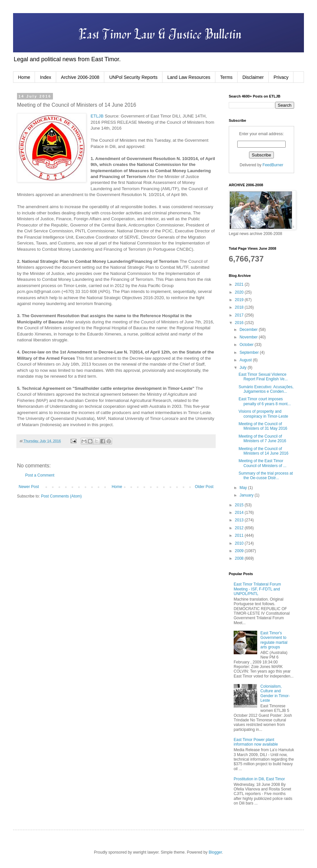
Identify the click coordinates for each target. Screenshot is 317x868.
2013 (240, 520)
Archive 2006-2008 (80, 77)
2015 (240, 505)
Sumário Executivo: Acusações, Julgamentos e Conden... (266, 389)
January (247, 495)
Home (24, 77)
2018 (240, 307)
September (250, 353)
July (244, 368)
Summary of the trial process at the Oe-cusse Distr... (266, 476)
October (247, 345)
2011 (240, 535)
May (244, 488)
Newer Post (29, 487)
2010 (240, 543)
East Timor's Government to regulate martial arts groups (274, 640)
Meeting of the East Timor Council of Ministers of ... (262, 463)
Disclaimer (253, 77)
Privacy (281, 77)
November (249, 337)
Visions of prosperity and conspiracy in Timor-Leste (263, 414)
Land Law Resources (189, 77)
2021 (240, 284)
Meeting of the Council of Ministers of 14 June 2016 (263, 451)
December (249, 330)
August (246, 360)
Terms (226, 77)
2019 (240, 300)
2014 (240, 513)
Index (45, 77)
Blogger (215, 852)
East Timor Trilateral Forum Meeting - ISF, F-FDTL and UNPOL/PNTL (257, 589)
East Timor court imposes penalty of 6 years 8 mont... (265, 401)
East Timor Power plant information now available (256, 742)
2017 (240, 315)
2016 (240, 323)
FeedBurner (273, 165)
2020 (240, 292)
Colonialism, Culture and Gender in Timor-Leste (275, 693)
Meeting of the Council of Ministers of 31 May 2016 (263, 426)
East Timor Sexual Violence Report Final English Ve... (263, 377)
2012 (240, 528)
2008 (240, 558)
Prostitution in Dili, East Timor (259, 779)
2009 (240, 551)
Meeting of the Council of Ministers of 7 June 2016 (262, 439)
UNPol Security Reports (133, 77)
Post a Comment (40, 475)
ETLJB (97, 116)
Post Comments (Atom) (61, 496)
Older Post (204, 487)
